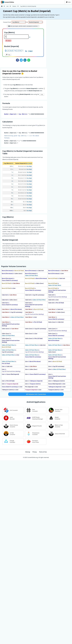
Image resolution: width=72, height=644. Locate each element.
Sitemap (28, 452)
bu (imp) (29, 51)
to (13, 271)
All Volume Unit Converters (36, 394)
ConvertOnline (7, 2)
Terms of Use (43, 452)
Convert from (7, 22)
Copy (8, 55)
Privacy (35, 452)
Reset (8, 41)
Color (68, 2)
